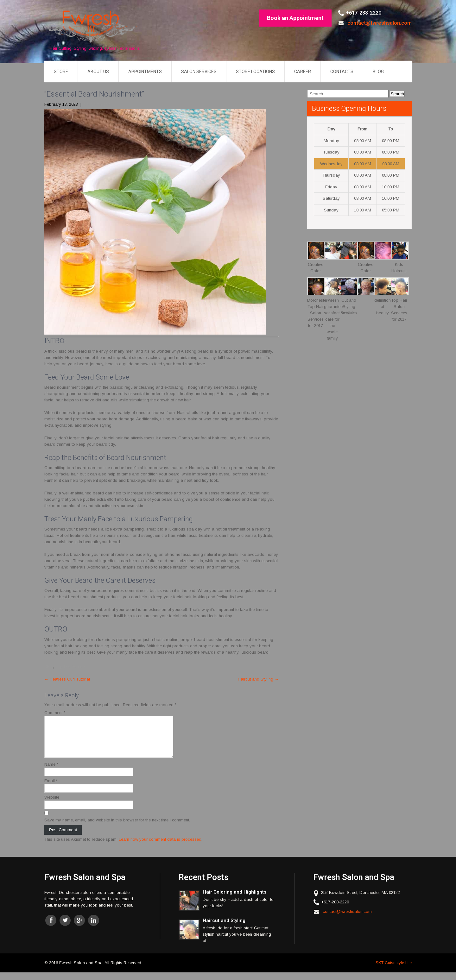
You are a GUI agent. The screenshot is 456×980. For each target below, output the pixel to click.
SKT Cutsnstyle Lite (394, 970)
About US (98, 72)
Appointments (145, 72)
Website (52, 805)
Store (61, 72)
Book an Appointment (295, 18)
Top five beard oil (72, 666)
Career (303, 72)
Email (51, 788)
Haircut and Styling (258, 679)
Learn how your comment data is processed (160, 847)
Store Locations (255, 72)
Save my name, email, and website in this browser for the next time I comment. (117, 828)
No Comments (97, 104)
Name (51, 772)
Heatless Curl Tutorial (67, 679)
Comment (55, 713)
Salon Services (199, 72)
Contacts (342, 72)
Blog (378, 72)
